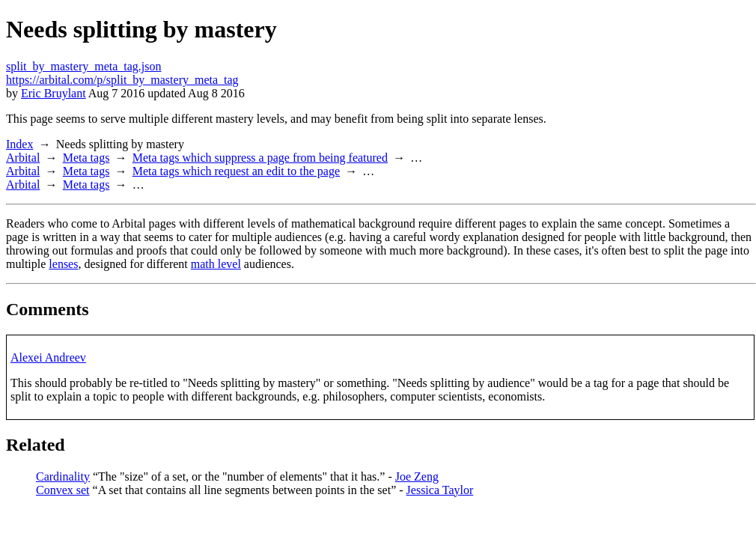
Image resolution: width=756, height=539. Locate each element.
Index (19, 144)
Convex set (63, 490)
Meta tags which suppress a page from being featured (260, 158)
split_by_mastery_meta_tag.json (84, 66)
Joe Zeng (417, 476)
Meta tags (86, 158)
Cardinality (63, 476)
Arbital (23, 158)
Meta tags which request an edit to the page (236, 171)
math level (216, 264)
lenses (63, 264)
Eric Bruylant (54, 93)
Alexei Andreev (48, 357)
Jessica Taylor (440, 490)
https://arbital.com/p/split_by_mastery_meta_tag (122, 80)
